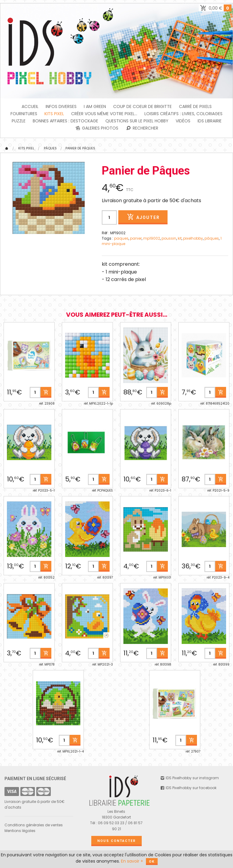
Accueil (30, 106)
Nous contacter (116, 841)
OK (152, 862)
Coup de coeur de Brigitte (142, 106)
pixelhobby (193, 238)
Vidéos (183, 121)
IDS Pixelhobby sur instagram (189, 778)
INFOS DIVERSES (61, 106)
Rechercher (142, 128)
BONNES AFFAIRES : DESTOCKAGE (65, 121)
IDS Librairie (210, 121)
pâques (212, 238)
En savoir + (132, 861)
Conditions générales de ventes (34, 825)
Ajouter (143, 217)
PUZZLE (19, 121)
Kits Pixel (54, 114)
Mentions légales (20, 831)
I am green (95, 106)
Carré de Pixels (195, 106)
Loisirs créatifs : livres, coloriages (183, 114)
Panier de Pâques (80, 148)
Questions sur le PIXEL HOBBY (137, 121)
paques (121, 238)
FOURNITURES (24, 114)
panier (136, 238)
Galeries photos (97, 128)
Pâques (50, 148)
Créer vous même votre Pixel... (104, 114)
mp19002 (152, 238)
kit (180, 238)
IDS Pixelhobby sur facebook (188, 788)
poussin (169, 238)
